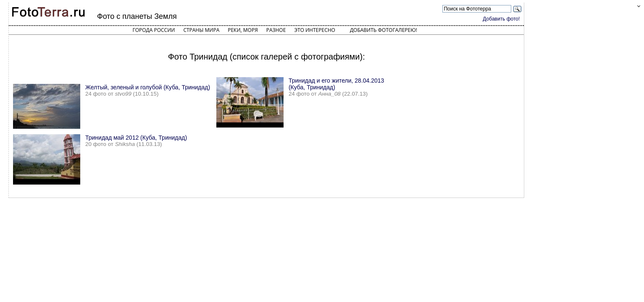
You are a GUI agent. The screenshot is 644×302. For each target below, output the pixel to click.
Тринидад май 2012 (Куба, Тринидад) (136, 138)
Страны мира (201, 30)
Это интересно (315, 30)
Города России (154, 30)
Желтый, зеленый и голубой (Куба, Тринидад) (148, 87)
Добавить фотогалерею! (384, 30)
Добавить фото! (501, 19)
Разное (276, 30)
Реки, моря (243, 30)
